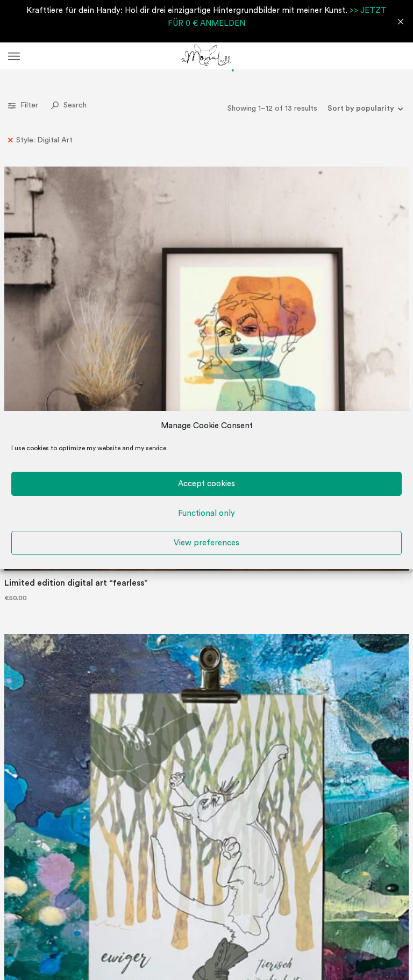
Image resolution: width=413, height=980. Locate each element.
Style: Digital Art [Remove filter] (44, 140)
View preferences (206, 543)
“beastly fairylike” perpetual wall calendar (146, 272)
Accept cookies (206, 484)
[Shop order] (361, 109)
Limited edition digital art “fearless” (38, 272)
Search (69, 105)
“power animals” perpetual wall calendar (247, 605)
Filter (24, 105)
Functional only (206, 513)
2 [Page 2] (202, 681)
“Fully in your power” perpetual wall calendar (146, 605)
